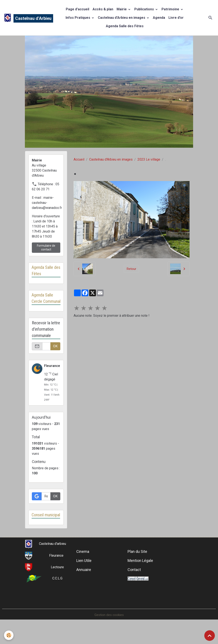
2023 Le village (149, 159)
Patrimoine (171, 9)
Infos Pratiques (78, 18)
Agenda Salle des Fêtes (125, 26)
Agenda (159, 18)
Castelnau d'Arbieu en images (122, 18)
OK (55, 353)
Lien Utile (84, 574)
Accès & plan (103, 9)
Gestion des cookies (109, 628)
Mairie (122, 9)
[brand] (24, 18)
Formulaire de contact (46, 248)
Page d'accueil (77, 9)
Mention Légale (140, 574)
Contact (134, 583)
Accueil (79, 159)
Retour (131, 269)
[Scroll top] (210, 636)
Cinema (83, 565)
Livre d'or (176, 18)
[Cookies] (9, 635)
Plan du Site (137, 565)
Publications (145, 9)
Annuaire (84, 583)
